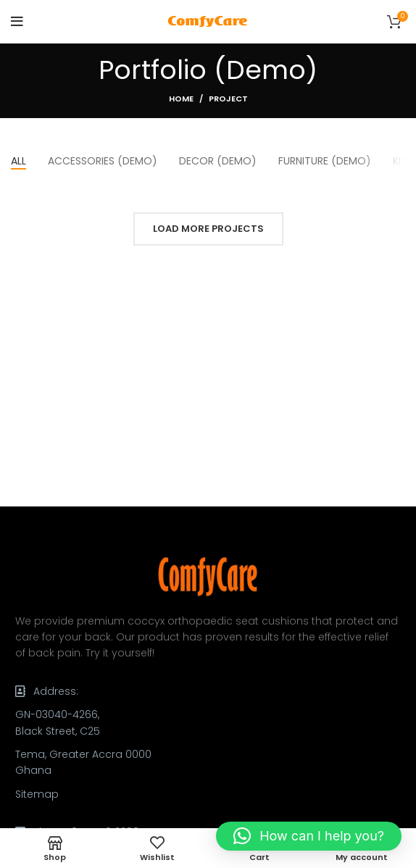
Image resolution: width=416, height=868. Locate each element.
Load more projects (208, 229)
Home (181, 99)
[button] (309, 836)
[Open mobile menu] (17, 22)
